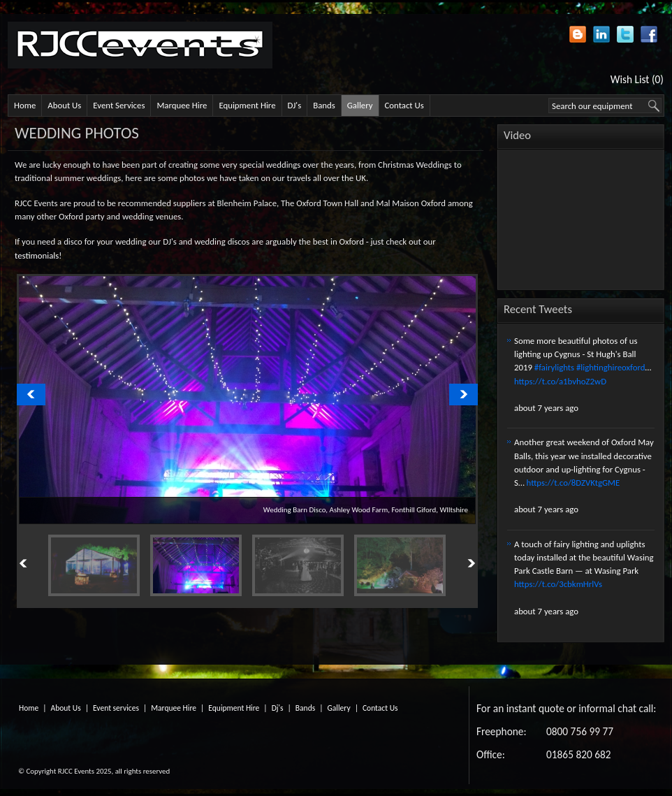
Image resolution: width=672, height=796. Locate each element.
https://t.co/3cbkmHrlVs (558, 584)
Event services (116, 708)
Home (25, 105)
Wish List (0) (637, 79)
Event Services (119, 105)
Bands (324, 105)
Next (455, 564)
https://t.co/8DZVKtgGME (574, 483)
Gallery (360, 105)
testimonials (37, 255)
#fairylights (554, 367)
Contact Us (404, 105)
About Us (64, 105)
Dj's (278, 708)
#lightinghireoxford (611, 367)
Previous (39, 564)
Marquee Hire (182, 105)
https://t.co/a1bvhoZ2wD (560, 381)
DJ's (295, 105)
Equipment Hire (247, 105)
